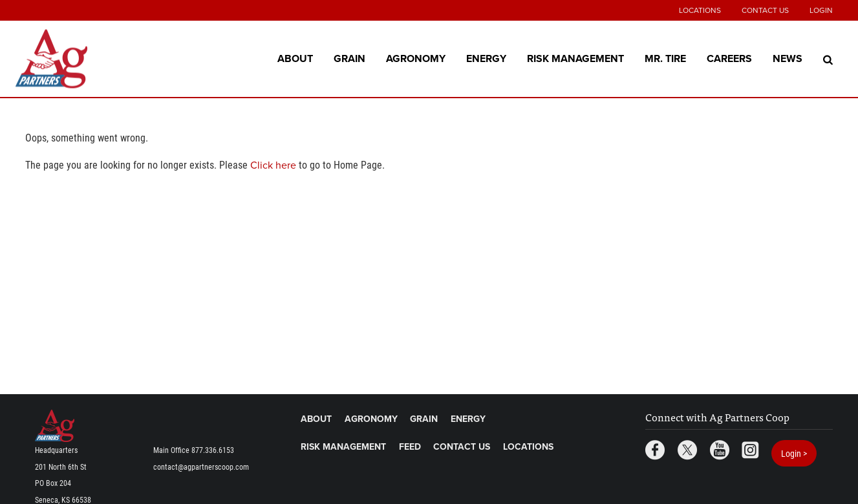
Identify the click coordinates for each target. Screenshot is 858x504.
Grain (349, 58)
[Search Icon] (828, 59)
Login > (794, 453)
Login (821, 10)
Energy (486, 58)
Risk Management (575, 58)
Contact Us (765, 10)
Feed (410, 447)
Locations (700, 10)
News (788, 58)
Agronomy (416, 58)
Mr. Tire (665, 58)
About (295, 58)
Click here (273, 165)
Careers (729, 58)
